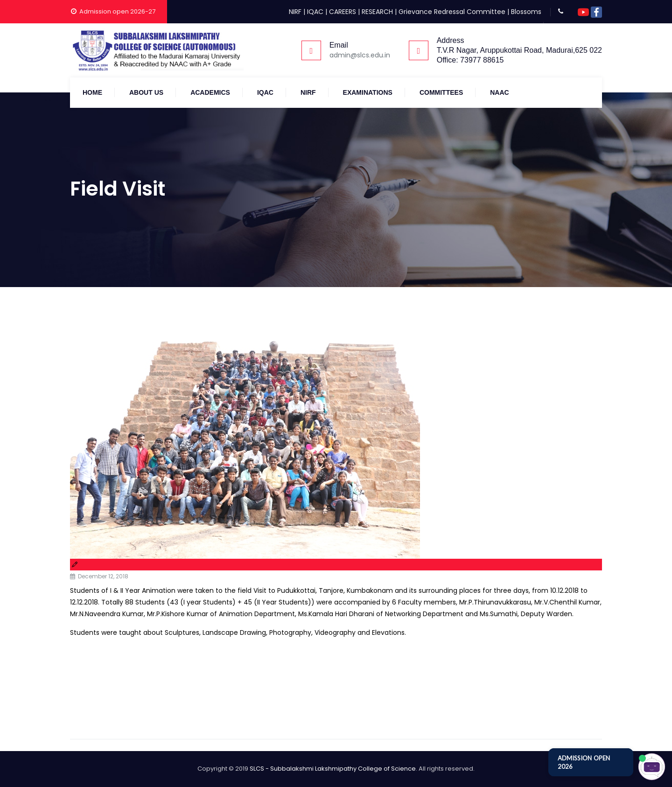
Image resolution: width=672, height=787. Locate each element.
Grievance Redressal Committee (452, 12)
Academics (210, 92)
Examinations (368, 92)
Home (92, 92)
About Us (146, 92)
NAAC (499, 92)
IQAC (315, 12)
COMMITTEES (441, 92)
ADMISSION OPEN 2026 (584, 762)
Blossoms (526, 12)
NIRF (295, 12)
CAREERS (343, 12)
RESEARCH (377, 12)
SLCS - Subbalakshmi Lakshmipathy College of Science (333, 769)
